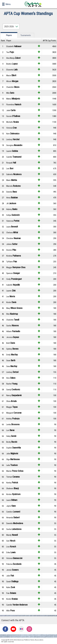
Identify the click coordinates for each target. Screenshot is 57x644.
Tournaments (26, 35)
